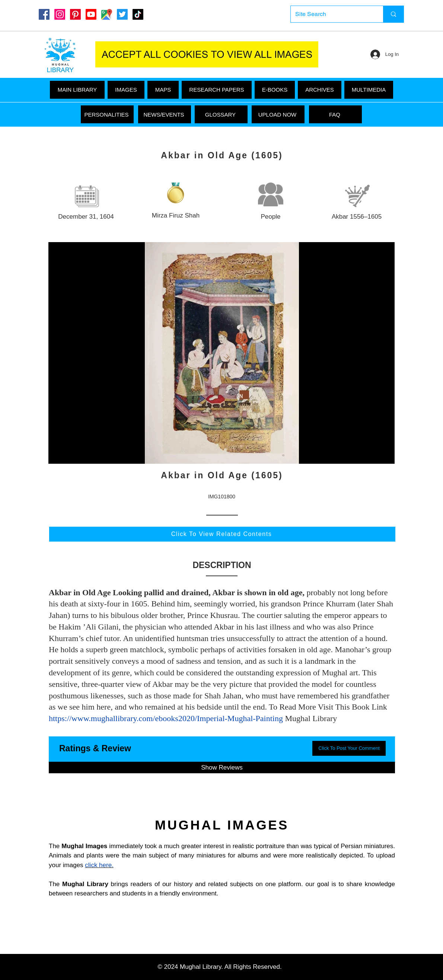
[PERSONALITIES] (107, 114)
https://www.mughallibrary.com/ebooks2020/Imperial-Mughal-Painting (166, 718)
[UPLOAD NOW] (278, 114)
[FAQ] (335, 114)
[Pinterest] (75, 14)
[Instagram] (60, 14)
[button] (369, 90)
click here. (99, 865)
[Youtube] (91, 14)
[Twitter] (122, 14)
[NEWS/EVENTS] (165, 114)
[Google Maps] (107, 14)
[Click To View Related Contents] (222, 534)
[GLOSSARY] (221, 114)
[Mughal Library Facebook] (44, 14)
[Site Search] (331, 14)
